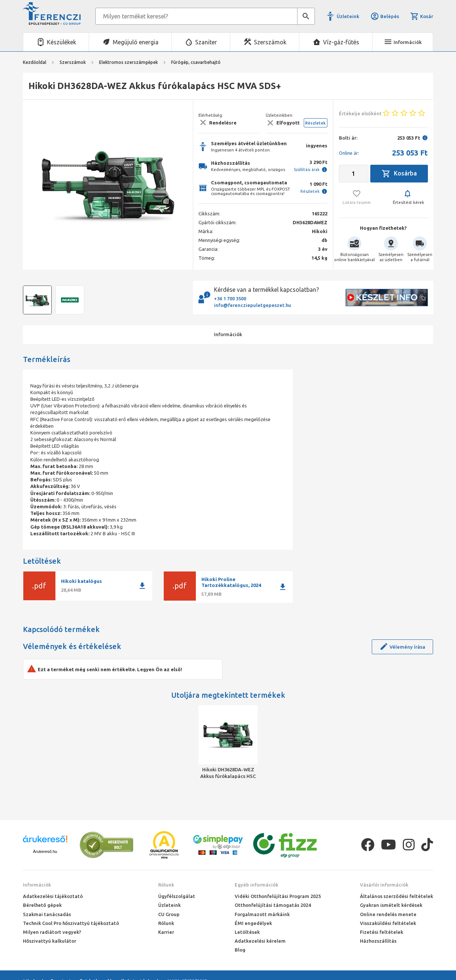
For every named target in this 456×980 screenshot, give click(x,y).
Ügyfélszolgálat (177, 896)
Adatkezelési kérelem (260, 941)
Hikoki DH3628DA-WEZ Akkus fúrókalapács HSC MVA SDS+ (228, 773)
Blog (240, 950)
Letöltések (247, 932)
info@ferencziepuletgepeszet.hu (253, 305)
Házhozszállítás (378, 941)
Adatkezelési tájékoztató (53, 896)
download (142, 586)
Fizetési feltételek (382, 932)
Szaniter (206, 42)
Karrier (166, 932)
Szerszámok (270, 42)
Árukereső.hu (45, 851)
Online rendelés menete (388, 914)
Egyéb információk (256, 885)
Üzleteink (348, 16)
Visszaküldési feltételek (388, 923)
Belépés (385, 16)
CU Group (169, 914)
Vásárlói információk (384, 885)
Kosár (422, 16)
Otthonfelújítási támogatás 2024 (273, 905)
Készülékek (62, 42)
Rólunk (166, 885)
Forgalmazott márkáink (262, 914)
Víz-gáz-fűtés (341, 42)
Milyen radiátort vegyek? (52, 932)
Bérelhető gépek (42, 905)
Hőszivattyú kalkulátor (50, 941)
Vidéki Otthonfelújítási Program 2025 (278, 896)
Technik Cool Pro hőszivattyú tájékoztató (71, 923)
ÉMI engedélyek (253, 923)
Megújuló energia (136, 42)
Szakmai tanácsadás (47, 914)
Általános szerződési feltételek (397, 896)
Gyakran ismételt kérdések (391, 905)
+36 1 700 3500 (230, 298)
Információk (37, 885)
